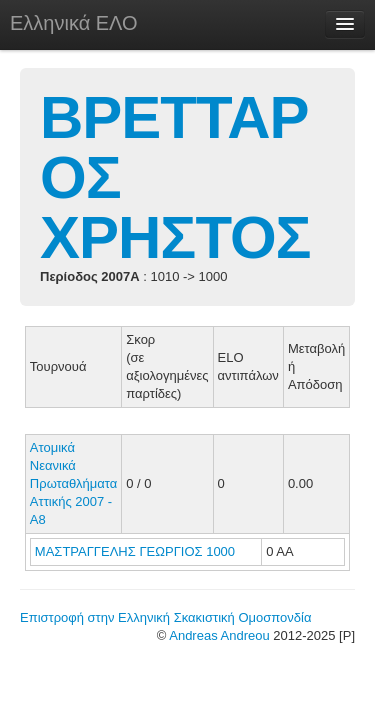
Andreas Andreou (219, 635)
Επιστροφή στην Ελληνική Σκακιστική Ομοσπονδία (165, 617)
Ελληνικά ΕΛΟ (74, 23)
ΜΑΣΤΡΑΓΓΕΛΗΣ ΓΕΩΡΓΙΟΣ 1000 (135, 551)
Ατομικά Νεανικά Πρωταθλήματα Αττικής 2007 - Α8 (73, 483)
